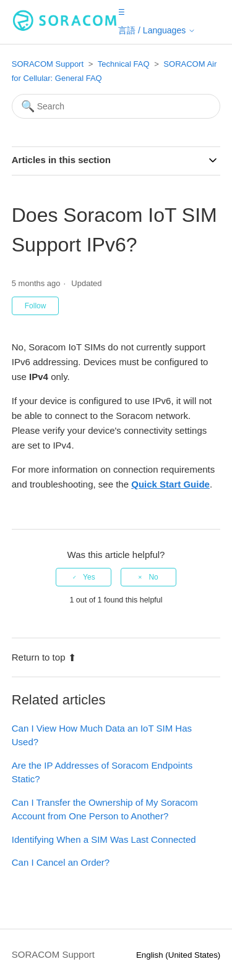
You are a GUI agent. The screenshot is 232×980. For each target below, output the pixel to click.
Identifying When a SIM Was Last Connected (104, 839)
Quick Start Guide (170, 484)
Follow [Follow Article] (36, 306)
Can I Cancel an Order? (61, 862)
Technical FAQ (124, 64)
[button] (122, 12)
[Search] (116, 106)
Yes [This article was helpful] (89, 577)
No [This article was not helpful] (153, 577)
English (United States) (178, 955)
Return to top (44, 657)
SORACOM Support (48, 64)
